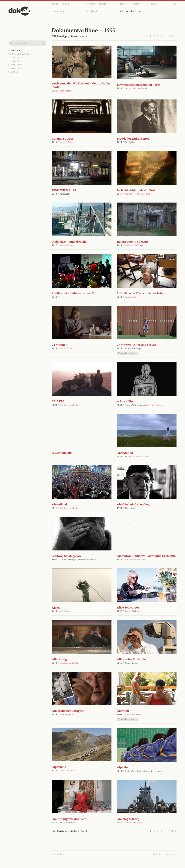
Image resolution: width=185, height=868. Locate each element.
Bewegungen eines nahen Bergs (139, 85)
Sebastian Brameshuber (136, 88)
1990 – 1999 (16, 65)
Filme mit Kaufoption (21, 54)
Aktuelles (58, 11)
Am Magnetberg (128, 819)
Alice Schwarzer (128, 607)
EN (175, 4)
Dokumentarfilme (130, 11)
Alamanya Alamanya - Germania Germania (146, 556)
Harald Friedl (66, 348)
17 (169, 36)
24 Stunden (60, 345)
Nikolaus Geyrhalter (69, 405)
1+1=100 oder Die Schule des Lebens (142, 293)
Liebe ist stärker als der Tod (136, 190)
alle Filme (15, 50)
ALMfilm (123, 711)
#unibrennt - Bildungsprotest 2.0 (74, 293)
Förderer (123, 4)
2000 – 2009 (16, 68)
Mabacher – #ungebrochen (70, 242)
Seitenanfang (58, 854)
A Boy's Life (125, 401)
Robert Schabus (67, 770)
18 (172, 36)
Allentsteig (59, 659)
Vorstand (91, 4)
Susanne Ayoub (67, 714)
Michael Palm (66, 142)
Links (154, 4)
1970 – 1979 (16, 58)
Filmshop (136, 4)
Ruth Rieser (65, 91)
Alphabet (123, 767)
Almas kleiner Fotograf (68, 711)
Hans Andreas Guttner (135, 559)
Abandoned (125, 453)
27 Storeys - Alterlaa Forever (136, 345)
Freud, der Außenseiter (133, 139)
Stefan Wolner (66, 245)
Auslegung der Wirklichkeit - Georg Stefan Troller (81, 85)
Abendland (59, 504)
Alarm (56, 608)
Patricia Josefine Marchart (137, 194)
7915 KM (58, 401)
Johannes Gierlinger (134, 245)
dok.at (55, 4)
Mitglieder (93, 11)
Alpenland (59, 767)
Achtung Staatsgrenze (67, 556)
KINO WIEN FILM (64, 190)
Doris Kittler (131, 297)
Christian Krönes (154, 405)
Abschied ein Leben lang (134, 504)
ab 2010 (14, 72)
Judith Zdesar (66, 611)
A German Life (62, 453)
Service (103, 4)
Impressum (171, 854)
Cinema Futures (63, 139)
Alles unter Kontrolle (131, 659)
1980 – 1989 (16, 61)
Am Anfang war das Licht (69, 819)
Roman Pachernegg (134, 823)
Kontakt (66, 4)
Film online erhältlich (127, 353)
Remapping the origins (133, 242)
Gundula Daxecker (133, 714)
